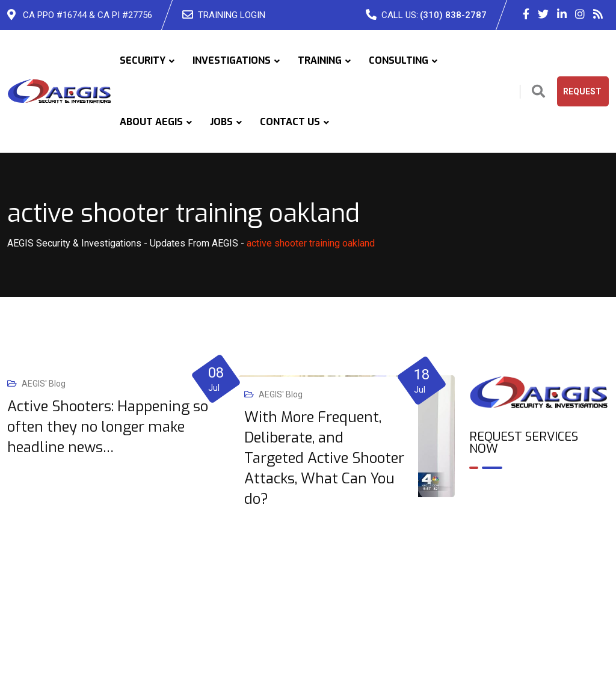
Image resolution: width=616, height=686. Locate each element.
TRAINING (320, 60)
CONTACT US (290, 122)
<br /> (539, 530)
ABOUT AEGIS (151, 122)
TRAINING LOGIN (232, 15)
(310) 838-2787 (453, 15)
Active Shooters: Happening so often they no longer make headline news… (108, 427)
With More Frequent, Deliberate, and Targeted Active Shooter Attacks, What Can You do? (324, 458)
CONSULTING (399, 60)
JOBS (221, 122)
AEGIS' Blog (44, 384)
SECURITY (143, 60)
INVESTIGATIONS (232, 60)
